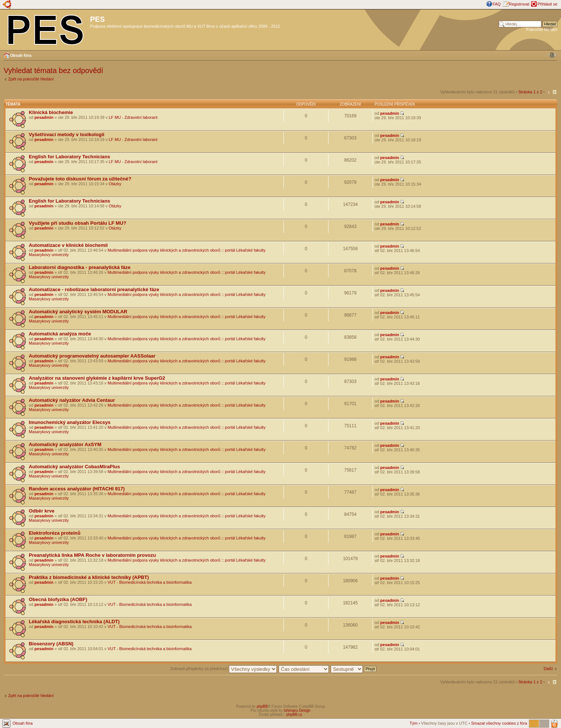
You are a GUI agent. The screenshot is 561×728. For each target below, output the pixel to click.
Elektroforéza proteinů (55, 533)
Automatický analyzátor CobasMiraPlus (74, 467)
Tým (414, 723)
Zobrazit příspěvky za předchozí (223, 669)
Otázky (115, 184)
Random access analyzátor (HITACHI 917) (77, 489)
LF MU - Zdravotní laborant (133, 117)
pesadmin (44, 117)
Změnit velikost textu (552, 55)
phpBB (262, 706)
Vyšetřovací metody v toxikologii (67, 134)
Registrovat (519, 4)
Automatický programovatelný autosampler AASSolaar (92, 356)
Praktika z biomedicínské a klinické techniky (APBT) (89, 577)
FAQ (497, 4)
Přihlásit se (547, 4)
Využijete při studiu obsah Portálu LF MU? (78, 223)
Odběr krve (42, 511)
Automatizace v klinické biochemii (68, 245)
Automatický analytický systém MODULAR (78, 312)
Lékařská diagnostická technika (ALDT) (74, 622)
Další (548, 669)
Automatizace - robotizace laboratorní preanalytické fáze (94, 289)
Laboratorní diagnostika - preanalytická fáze (80, 267)
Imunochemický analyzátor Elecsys (70, 422)
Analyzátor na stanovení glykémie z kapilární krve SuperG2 (97, 378)
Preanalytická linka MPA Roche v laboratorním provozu (92, 555)
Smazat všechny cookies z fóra (499, 723)
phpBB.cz (294, 715)
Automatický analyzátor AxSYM (65, 444)
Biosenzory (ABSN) (51, 644)
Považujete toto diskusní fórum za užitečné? (80, 179)
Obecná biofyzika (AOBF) (58, 599)
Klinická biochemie (51, 112)
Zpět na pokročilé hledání (31, 79)
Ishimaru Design (297, 710)
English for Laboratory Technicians (69, 157)
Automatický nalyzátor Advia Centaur (72, 400)
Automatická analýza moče (60, 334)
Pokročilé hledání (542, 30)
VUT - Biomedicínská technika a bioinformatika (149, 582)
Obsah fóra (21, 55)
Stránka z (530, 92)
